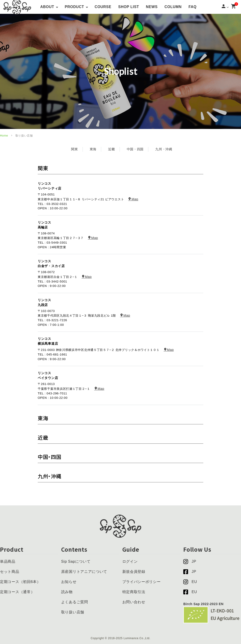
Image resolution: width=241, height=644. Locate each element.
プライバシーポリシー (142, 582)
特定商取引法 (134, 592)
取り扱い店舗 (73, 612)
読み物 (67, 592)
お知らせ (69, 582)
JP (190, 562)
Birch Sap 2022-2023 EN (203, 604)
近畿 (111, 149)
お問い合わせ (134, 602)
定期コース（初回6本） (20, 582)
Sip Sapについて (76, 561)
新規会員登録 (134, 572)
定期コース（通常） (17, 592)
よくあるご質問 (75, 602)
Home (4, 136)
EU (190, 582)
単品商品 (8, 561)
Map (133, 199)
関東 (74, 149)
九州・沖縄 (164, 149)
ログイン (130, 561)
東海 (93, 149)
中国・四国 (135, 149)
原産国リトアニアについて (84, 572)
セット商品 (10, 572)
